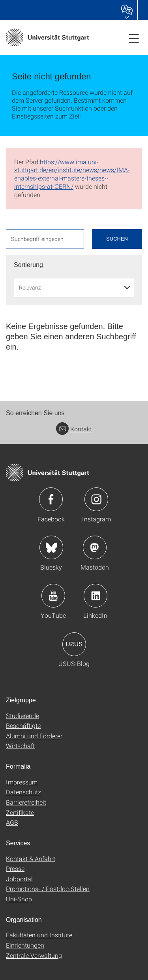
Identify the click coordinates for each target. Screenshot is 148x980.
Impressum (22, 782)
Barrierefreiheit (26, 802)
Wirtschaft (20, 746)
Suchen (117, 239)
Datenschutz (23, 792)
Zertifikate (20, 812)
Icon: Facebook (51, 499)
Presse (15, 868)
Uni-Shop (19, 899)
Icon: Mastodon (95, 547)
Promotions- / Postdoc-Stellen (48, 889)
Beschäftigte (23, 725)
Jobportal (19, 879)
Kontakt (74, 429)
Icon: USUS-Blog (74, 644)
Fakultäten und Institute (39, 935)
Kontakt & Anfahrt (31, 859)
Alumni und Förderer (34, 736)
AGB (12, 822)
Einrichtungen (25, 945)
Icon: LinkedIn (96, 596)
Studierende (22, 716)
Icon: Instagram (96, 499)
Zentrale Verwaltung (34, 955)
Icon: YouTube (53, 596)
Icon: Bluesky (51, 547)
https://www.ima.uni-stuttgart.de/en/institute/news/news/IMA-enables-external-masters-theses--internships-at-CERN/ (72, 174)
